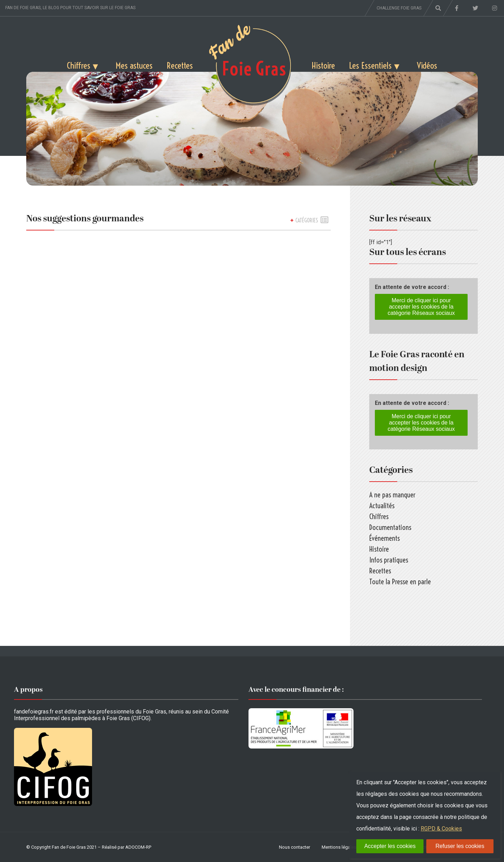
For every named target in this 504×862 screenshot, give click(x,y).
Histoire (323, 65)
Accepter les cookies (390, 846)
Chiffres (79, 65)
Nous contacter (295, 847)
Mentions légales (339, 847)
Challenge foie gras (399, 8)
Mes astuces (134, 65)
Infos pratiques (389, 560)
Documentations (390, 527)
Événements (384, 538)
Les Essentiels (370, 65)
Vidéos (427, 65)
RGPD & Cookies (441, 829)
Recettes (180, 65)
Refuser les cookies (460, 846)
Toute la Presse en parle (400, 582)
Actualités (382, 506)
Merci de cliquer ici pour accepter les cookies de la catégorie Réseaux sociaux (421, 307)
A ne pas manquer (392, 495)
